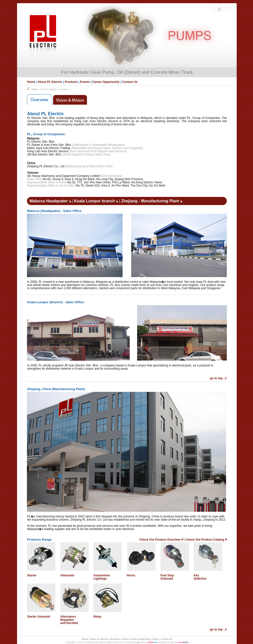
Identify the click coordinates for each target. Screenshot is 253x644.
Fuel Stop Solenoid (167, 577)
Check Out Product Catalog (206, 540)
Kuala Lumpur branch (96, 201)
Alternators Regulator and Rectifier (69, 620)
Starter (32, 575)
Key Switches (200, 577)
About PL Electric (50, 82)
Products (71, 82)
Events (85, 82)
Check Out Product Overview (161, 540)
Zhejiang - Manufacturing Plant (151, 201)
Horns (131, 575)
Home (31, 82)
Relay (97, 617)
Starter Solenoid (38, 617)
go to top (219, 378)
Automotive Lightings (102, 577)
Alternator (67, 575)
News (156, 639)
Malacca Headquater (50, 201)
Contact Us (130, 82)
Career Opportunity (106, 82)
